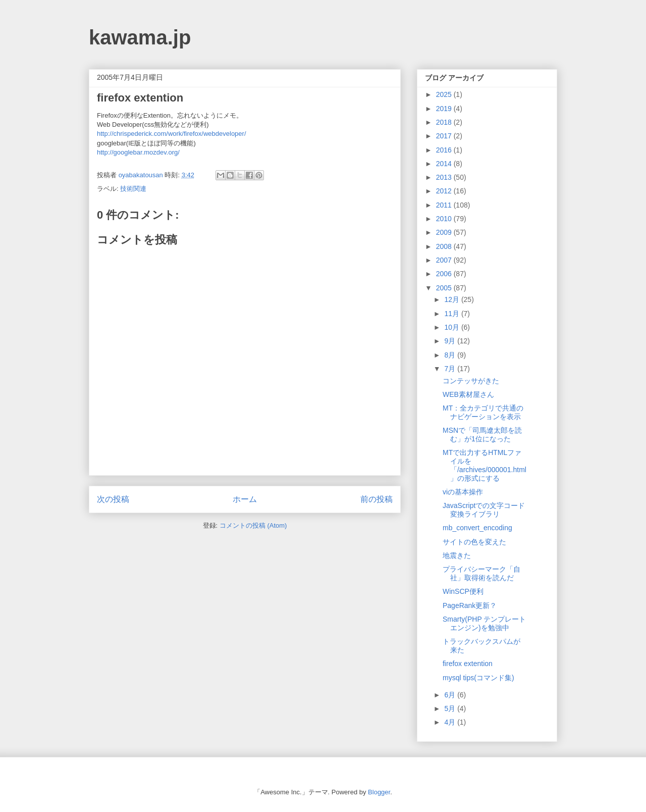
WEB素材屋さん (468, 394)
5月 (451, 708)
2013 (445, 177)
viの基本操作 (463, 492)
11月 (452, 314)
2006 (445, 274)
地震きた (457, 555)
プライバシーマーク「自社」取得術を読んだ (481, 573)
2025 (445, 94)
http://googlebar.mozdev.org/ (138, 152)
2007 (445, 260)
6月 (451, 695)
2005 (445, 288)
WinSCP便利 (463, 591)
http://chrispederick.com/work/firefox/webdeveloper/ (172, 134)
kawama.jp (140, 37)
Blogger (379, 792)
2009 (445, 232)
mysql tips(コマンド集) (478, 678)
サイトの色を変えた (474, 542)
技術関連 (133, 189)
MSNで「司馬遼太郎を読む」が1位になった (482, 435)
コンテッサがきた (471, 381)
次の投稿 (113, 499)
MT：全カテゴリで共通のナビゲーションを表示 (483, 412)
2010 (445, 219)
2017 (445, 136)
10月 (452, 327)
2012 (445, 191)
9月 (451, 341)
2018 (445, 122)
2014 (445, 164)
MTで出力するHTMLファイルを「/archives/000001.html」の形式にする (484, 465)
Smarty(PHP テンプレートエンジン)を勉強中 (484, 623)
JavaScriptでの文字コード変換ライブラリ (484, 510)
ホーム (245, 499)
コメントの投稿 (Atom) (253, 525)
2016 (445, 150)
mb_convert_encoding (477, 528)
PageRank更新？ (470, 605)
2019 (445, 109)
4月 (451, 722)
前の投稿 (376, 499)
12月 (452, 299)
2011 (445, 205)
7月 (451, 369)
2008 (445, 246)
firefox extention (468, 664)
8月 (451, 355)
